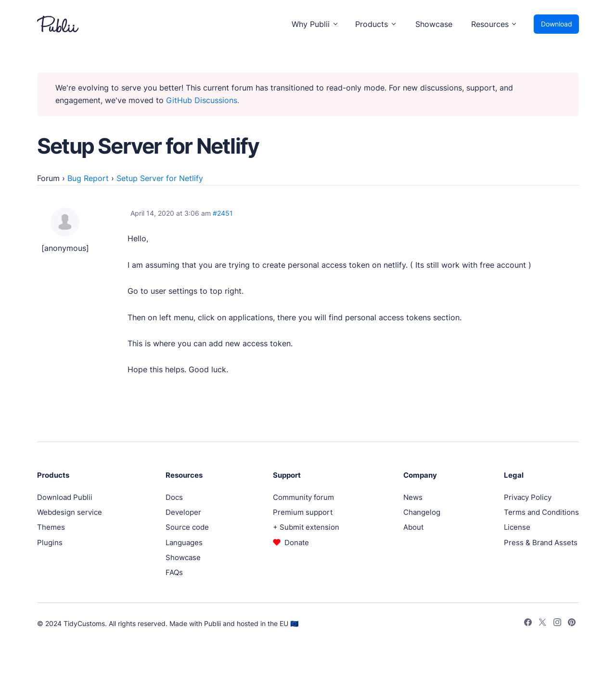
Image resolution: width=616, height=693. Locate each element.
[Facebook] (528, 624)
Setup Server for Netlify (160, 178)
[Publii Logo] (58, 24)
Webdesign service (70, 512)
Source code (187, 527)
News (413, 497)
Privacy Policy (528, 497)
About (413, 527)
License (517, 527)
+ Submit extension (306, 527)
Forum (48, 178)
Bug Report (88, 178)
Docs (174, 497)
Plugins (50, 543)
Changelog (422, 512)
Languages (184, 543)
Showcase (434, 24)
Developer (183, 512)
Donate (297, 543)
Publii (212, 623)
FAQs (174, 572)
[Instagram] (557, 624)
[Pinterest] (572, 624)
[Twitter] (542, 624)
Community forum (303, 497)
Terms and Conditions (541, 512)
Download (557, 24)
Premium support (303, 512)
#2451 (223, 213)
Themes (51, 527)
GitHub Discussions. (203, 100)
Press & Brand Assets (541, 543)
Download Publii (65, 497)
